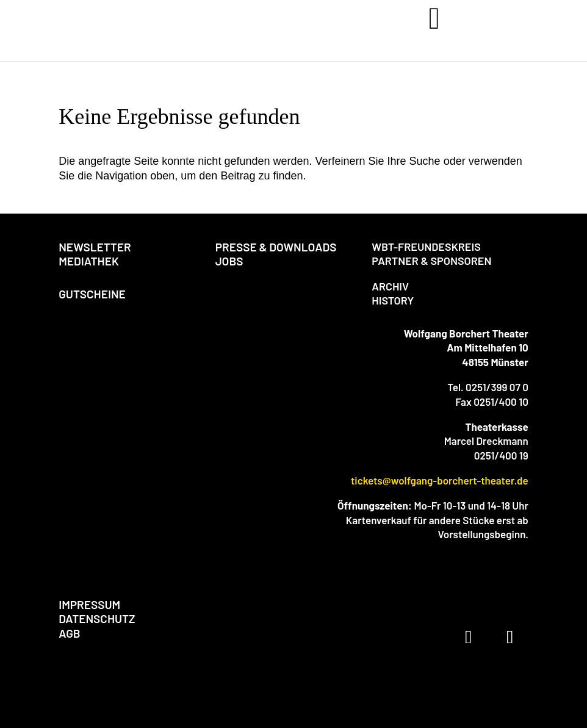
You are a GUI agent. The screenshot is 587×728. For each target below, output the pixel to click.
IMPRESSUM (89, 604)
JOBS (229, 261)
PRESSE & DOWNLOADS (276, 247)
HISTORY (393, 300)
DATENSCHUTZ (97, 618)
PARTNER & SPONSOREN (431, 261)
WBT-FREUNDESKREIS (426, 247)
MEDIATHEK (89, 261)
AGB (69, 633)
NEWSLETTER (95, 247)
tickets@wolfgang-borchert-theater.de (440, 480)
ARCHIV (390, 286)
